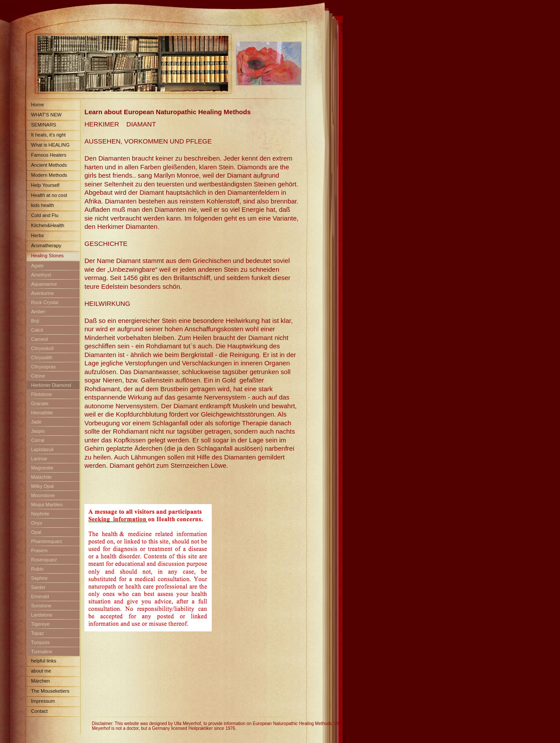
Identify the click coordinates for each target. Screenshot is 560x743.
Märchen (40, 681)
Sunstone (41, 606)
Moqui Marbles (47, 505)
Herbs (37, 235)
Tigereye (40, 624)
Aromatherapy (46, 245)
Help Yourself (45, 185)
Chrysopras (43, 367)
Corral (38, 440)
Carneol (40, 339)
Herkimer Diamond (51, 385)
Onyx (37, 523)
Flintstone (42, 394)
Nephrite (40, 514)
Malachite (41, 477)
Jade (36, 422)
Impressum (43, 701)
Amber (38, 312)
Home (37, 105)
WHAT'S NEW (46, 115)
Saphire (39, 578)
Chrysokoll (42, 348)
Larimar (39, 459)
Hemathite (42, 413)
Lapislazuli (42, 449)
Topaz (37, 633)
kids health (43, 205)
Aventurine (42, 293)
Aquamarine (44, 284)
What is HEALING (50, 145)
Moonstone (43, 495)
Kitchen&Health (48, 225)
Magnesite (42, 468)
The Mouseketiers (50, 691)
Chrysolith (42, 357)
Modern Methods (49, 175)
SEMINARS (44, 125)
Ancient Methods (49, 165)
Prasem (39, 550)
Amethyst (41, 275)
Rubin (37, 569)
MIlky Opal (42, 486)
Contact (39, 711)
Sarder (38, 587)
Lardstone (42, 615)
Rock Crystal (45, 302)
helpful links (44, 661)
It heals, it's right (48, 135)
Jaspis (38, 431)
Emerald (40, 596)
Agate (37, 266)
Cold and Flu (45, 215)
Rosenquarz (44, 560)
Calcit (37, 330)
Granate (40, 403)
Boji (35, 321)
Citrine (38, 376)
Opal (36, 532)
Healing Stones (47, 256)
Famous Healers (49, 155)
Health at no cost (49, 195)
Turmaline (42, 652)
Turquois (40, 642)
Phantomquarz (47, 541)
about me (41, 671)
